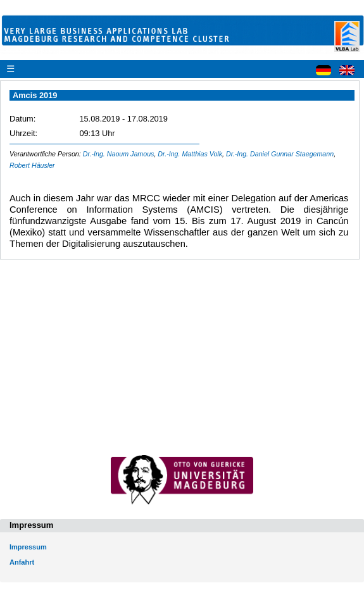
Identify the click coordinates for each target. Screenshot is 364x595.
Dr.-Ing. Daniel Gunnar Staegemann (280, 154)
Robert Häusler (32, 165)
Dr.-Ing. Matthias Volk (190, 154)
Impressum (28, 547)
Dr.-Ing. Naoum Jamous (119, 154)
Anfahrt (22, 562)
